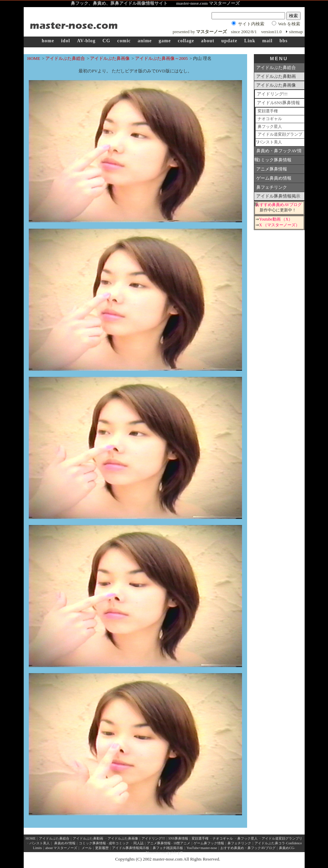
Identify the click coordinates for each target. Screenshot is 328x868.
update (229, 41)
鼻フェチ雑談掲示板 (168, 848)
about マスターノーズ (61, 848)
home (48, 41)
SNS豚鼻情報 (178, 838)
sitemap (296, 32)
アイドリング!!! (272, 94)
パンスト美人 (270, 142)
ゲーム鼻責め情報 (274, 178)
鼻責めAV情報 (65, 843)
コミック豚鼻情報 (274, 160)
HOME (34, 58)
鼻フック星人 (270, 127)
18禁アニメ (182, 843)
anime (145, 41)
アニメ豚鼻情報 (272, 169)
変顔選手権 (268, 111)
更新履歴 (102, 848)
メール (87, 848)
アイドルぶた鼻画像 (110, 58)
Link (250, 41)
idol (65, 41)
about (208, 41)
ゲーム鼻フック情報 (209, 843)
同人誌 (138, 843)
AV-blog (86, 41)
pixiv (173, 853)
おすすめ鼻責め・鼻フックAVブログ (248, 848)
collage (186, 41)
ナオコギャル (270, 119)
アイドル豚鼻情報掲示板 (277, 197)
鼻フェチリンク (272, 187)
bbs (284, 41)
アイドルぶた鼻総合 (65, 58)
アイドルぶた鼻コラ (270, 843)
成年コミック (119, 843)
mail (267, 41)
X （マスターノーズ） (279, 225)
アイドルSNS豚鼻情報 (279, 103)
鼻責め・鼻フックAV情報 (278, 152)
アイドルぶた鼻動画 (276, 76)
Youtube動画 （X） (276, 219)
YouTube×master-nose (202, 848)
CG (106, 41)
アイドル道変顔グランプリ (279, 135)
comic (124, 41)
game (165, 41)
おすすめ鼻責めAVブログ (278, 205)
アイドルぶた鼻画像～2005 (161, 58)
